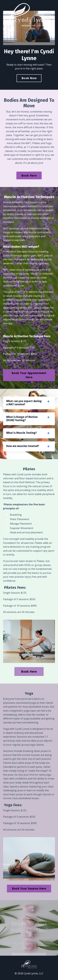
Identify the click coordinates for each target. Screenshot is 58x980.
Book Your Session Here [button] (29, 888)
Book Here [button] (29, 175)
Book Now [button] (29, 78)
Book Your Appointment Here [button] (29, 375)
